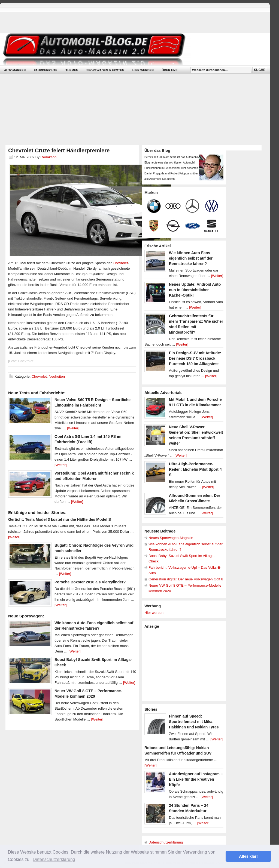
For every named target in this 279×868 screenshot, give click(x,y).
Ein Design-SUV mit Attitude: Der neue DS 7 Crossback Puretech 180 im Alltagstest (195, 358)
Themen (72, 70)
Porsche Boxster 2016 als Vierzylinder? (90, 582)
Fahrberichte (46, 70)
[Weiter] (73, 428)
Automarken (15, 70)
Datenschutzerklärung (166, 842)
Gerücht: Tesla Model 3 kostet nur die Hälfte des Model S (60, 519)
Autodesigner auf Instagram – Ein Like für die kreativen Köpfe (196, 779)
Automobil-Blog (131, 49)
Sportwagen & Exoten (105, 70)
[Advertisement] (185, 664)
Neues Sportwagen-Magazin (171, 538)
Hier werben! (154, 613)
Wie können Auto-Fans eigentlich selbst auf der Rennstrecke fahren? (191, 258)
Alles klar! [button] (248, 856)
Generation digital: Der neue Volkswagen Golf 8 (186, 579)
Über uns (170, 70)
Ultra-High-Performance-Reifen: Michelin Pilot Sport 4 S (195, 469)
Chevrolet (120, 263)
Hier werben (143, 70)
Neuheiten (57, 376)
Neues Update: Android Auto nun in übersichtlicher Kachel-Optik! (195, 290)
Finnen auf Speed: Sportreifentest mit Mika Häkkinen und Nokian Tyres (194, 722)
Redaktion (49, 157)
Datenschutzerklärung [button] (54, 859)
